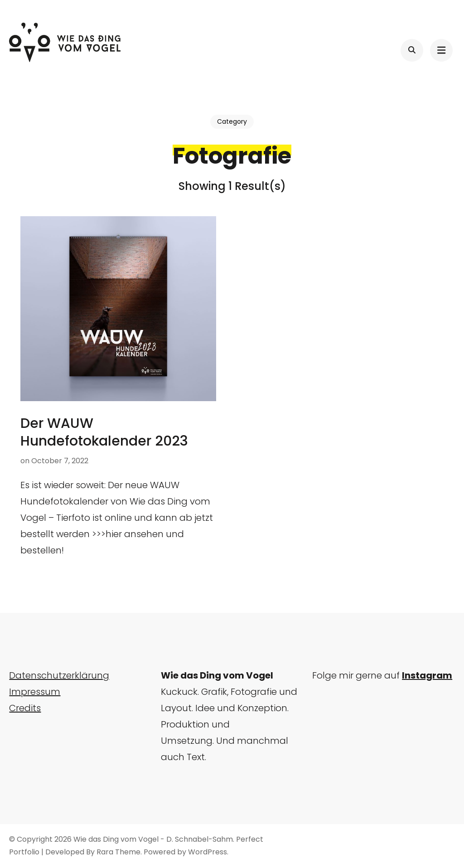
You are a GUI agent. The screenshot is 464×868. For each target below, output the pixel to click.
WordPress (208, 852)
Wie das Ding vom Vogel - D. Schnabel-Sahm (153, 839)
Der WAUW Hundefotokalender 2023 (104, 432)
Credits (25, 708)
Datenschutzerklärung (59, 675)
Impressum (35, 692)
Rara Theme (118, 852)
